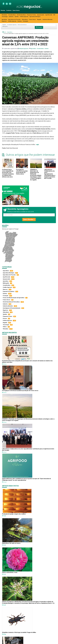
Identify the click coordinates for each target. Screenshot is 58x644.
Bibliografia (5, 26)
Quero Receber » (29, 219)
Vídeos (5, 327)
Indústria (11, 17)
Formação (25, 21)
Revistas (3, 10)
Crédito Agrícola (12, 21)
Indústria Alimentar (47, 20)
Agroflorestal (49, 15)
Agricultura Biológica (35, 17)
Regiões (4, 25)
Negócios (4, 21)
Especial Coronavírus (9, 291)
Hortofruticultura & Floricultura (11, 302)
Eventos (20, 21)
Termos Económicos (22, 25)
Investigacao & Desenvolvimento (12, 308)
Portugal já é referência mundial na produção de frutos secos (22, 172)
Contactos (9, 10)
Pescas (5, 318)
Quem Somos (16, 10)
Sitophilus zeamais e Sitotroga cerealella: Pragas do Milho (19, 632)
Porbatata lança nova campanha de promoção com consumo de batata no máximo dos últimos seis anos (8, 173)
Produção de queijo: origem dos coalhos (14, 514)
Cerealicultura (12, 15)
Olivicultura (25, 20)
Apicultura (4, 20)
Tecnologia (5, 17)
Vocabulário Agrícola (12, 25)
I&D (54, 15)
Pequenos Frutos (31, 15)
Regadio (39, 20)
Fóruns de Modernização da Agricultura (14, 298)
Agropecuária (41, 15)
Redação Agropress (24, 49)
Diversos (5, 289)
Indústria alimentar (8, 306)
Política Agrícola (24, 17)
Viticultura (4, 15)
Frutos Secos (32, 20)
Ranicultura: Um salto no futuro (11, 543)
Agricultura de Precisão (14, 20)
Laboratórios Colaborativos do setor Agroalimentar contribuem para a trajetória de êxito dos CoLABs (50, 174)
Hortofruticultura (21, 15)
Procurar (39, 27)
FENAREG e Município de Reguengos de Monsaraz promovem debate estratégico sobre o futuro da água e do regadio (36, 175)
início (4, 32)
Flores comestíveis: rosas (10, 572)
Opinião (17, 17)
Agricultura (10, 32)
